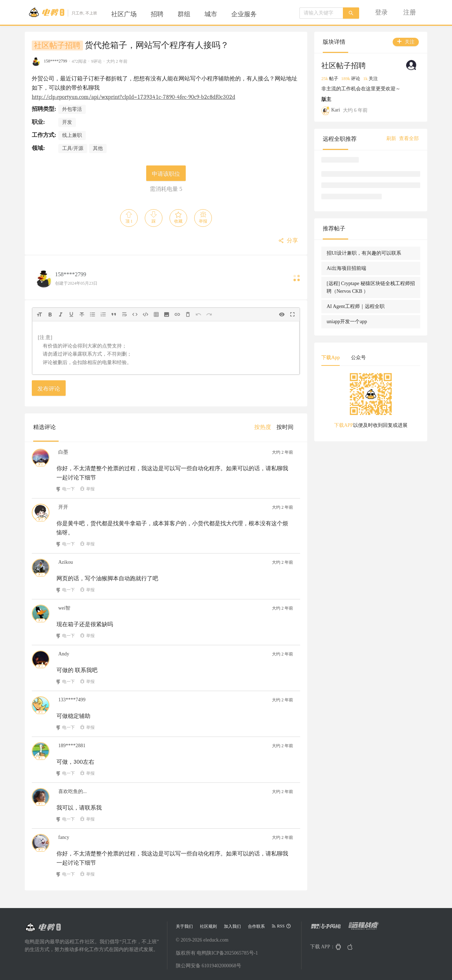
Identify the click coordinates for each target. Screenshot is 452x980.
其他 (98, 148)
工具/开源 (73, 148)
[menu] (192, 14)
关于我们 (184, 926)
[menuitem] (124, 14)
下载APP (344, 425)
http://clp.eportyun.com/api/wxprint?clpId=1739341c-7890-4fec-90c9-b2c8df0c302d (133, 97)
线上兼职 (72, 135)
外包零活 (72, 109)
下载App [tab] (331, 358)
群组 (184, 14)
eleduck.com (216, 940)
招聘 (157, 14)
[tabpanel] (371, 403)
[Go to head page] (63, 12)
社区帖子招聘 (57, 46)
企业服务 (244, 14)
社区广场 (124, 14)
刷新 (391, 138)
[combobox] (321, 13)
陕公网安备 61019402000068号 (209, 966)
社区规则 (208, 926)
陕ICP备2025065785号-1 (232, 953)
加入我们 (232, 926)
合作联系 (256, 926)
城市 (211, 14)
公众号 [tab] (358, 358)
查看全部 (409, 138)
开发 (67, 122)
